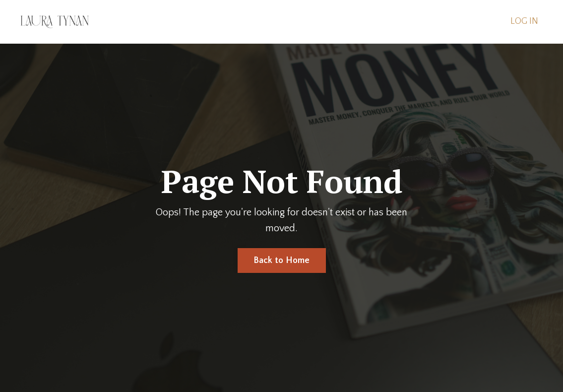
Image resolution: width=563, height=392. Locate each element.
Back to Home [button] (282, 261)
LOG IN (524, 21)
